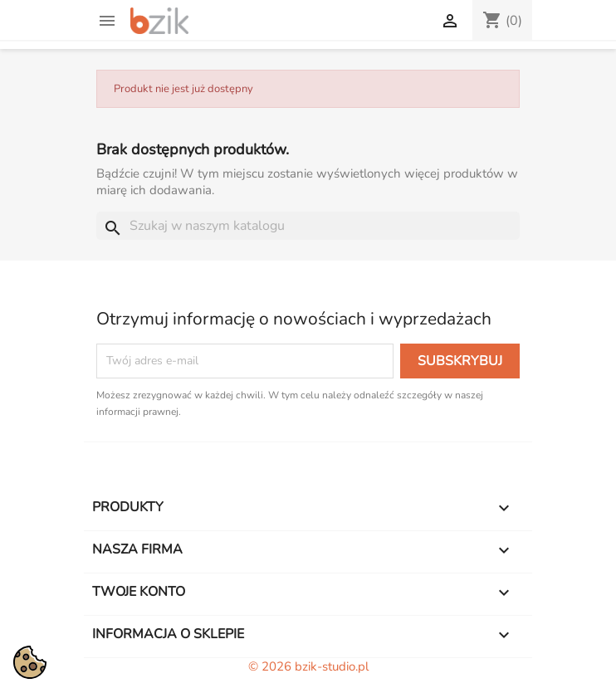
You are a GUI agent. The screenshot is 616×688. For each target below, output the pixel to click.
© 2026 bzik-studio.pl (308, 666)
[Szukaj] (308, 226)
